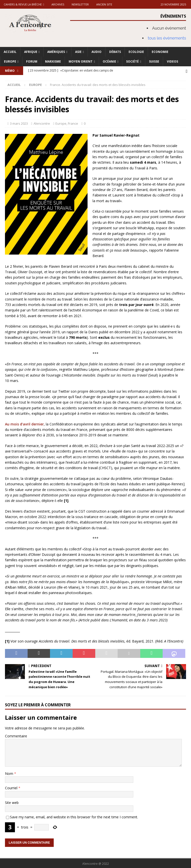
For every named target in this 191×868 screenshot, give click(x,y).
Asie (78, 52)
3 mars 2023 (19, 123)
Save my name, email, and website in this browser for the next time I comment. (74, 816)
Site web (12, 802)
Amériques (56, 52)
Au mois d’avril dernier (24, 423)
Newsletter (80, 4)
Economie (160, 52)
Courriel (12, 787)
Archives (58, 4)
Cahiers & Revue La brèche (23, 4)
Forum (32, 61)
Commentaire (16, 735)
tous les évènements (167, 38)
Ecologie (136, 52)
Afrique (31, 52)
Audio (96, 52)
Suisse (154, 61)
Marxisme (53, 61)
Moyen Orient (81, 61)
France (73, 123)
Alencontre (42, 123)
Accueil (10, 52)
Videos (172, 61)
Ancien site (104, 4)
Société (132, 61)
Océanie (109, 61)
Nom (10, 773)
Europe (10, 61)
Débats (115, 52)
